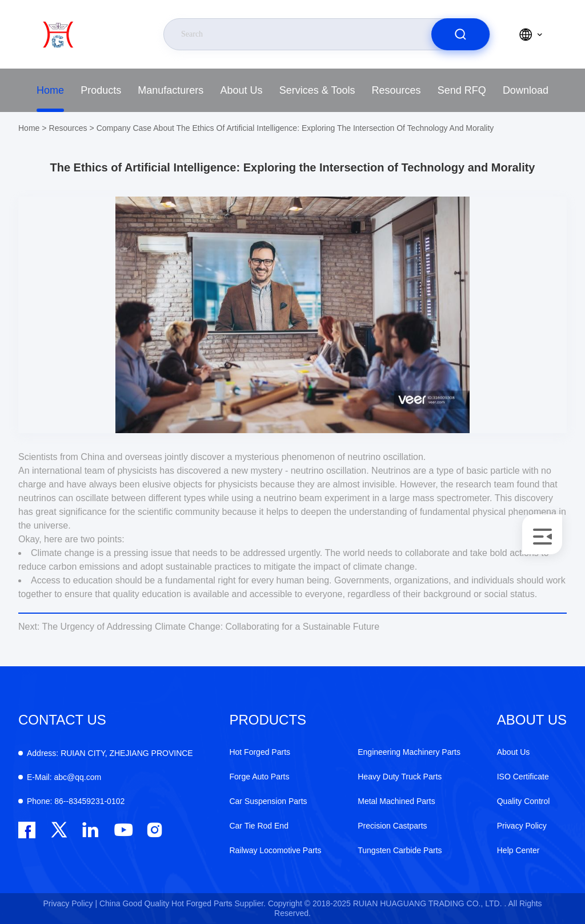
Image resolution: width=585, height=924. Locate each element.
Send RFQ (462, 90)
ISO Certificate (523, 777)
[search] (460, 34)
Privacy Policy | (70, 903)
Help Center (518, 850)
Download (526, 90)
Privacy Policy (522, 826)
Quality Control (524, 801)
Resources (396, 90)
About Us (242, 90)
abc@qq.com (64, 777)
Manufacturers (171, 90)
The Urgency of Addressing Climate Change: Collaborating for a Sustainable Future (199, 627)
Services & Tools (317, 90)
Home (50, 90)
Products (101, 90)
